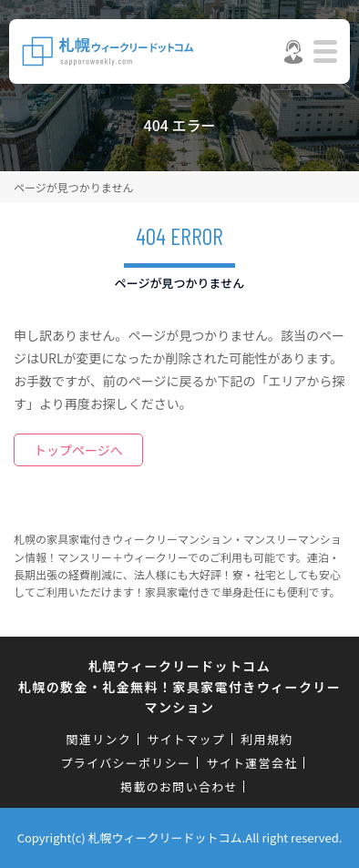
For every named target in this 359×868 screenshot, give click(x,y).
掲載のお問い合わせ (179, 786)
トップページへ (78, 450)
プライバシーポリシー (126, 763)
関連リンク (99, 739)
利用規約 (267, 739)
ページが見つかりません (73, 187)
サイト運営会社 (251, 763)
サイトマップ (186, 739)
